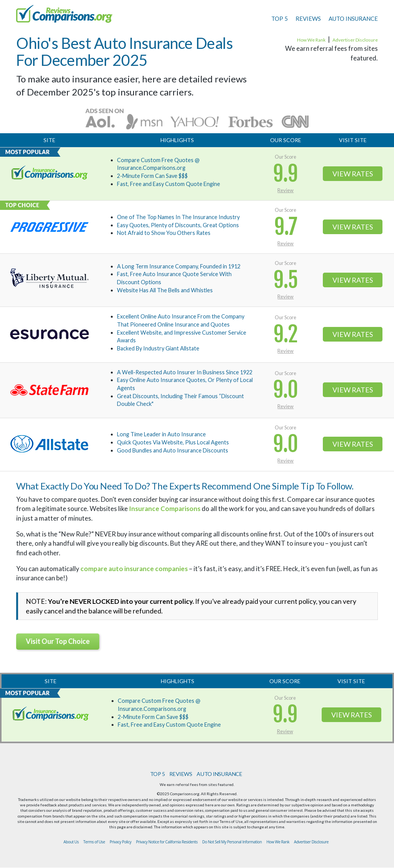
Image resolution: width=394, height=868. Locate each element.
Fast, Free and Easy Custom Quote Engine (169, 184)
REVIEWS (308, 18)
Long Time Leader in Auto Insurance (161, 434)
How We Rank (311, 40)
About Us (71, 842)
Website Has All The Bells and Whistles (165, 290)
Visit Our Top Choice (58, 641)
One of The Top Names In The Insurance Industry (178, 217)
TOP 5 (280, 18)
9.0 (285, 390)
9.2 (285, 334)
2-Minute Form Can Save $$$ (152, 176)
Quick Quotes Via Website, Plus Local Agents (173, 442)
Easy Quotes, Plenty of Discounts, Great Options (178, 225)
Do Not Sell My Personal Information (232, 842)
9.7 (286, 227)
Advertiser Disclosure (355, 40)
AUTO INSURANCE (353, 18)
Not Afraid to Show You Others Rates (164, 233)
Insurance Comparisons (165, 509)
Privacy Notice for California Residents (167, 842)
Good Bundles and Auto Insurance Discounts (173, 450)
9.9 (285, 174)
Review (285, 190)
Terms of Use (94, 842)
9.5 (286, 280)
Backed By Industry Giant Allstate (158, 348)
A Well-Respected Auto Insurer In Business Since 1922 (185, 372)
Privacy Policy (121, 842)
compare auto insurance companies (134, 569)
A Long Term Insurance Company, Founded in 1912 (179, 266)
